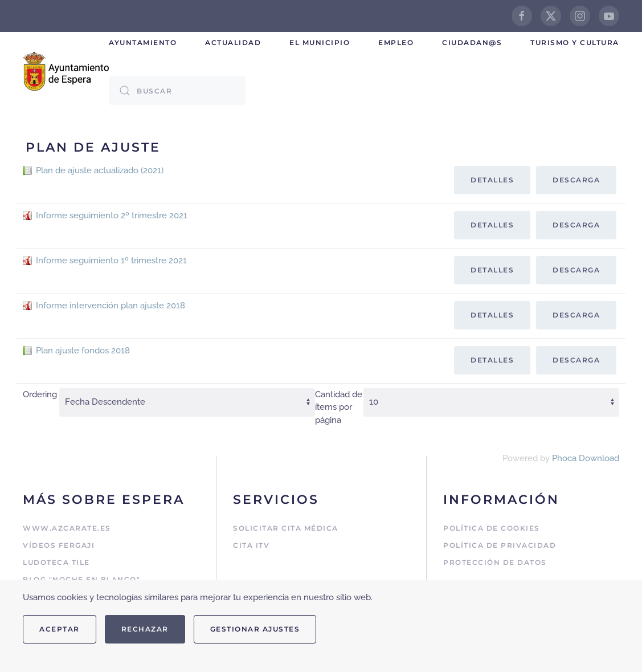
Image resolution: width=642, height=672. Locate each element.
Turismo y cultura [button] (575, 42)
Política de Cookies (492, 528)
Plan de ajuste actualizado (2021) (100, 170)
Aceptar (60, 629)
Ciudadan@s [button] (472, 42)
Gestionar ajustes (255, 629)
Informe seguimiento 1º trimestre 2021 (111, 260)
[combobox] (177, 91)
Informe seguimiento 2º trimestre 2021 (112, 215)
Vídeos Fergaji (59, 545)
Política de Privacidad (500, 545)
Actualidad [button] (233, 42)
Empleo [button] (396, 42)
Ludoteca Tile (56, 562)
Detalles (492, 180)
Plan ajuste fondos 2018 (83, 351)
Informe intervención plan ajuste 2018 (111, 306)
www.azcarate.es (67, 528)
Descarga (576, 180)
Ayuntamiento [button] (143, 42)
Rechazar (145, 629)
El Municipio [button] (320, 42)
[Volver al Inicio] (66, 72)
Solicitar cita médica (286, 528)
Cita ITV (251, 545)
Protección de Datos (495, 562)
